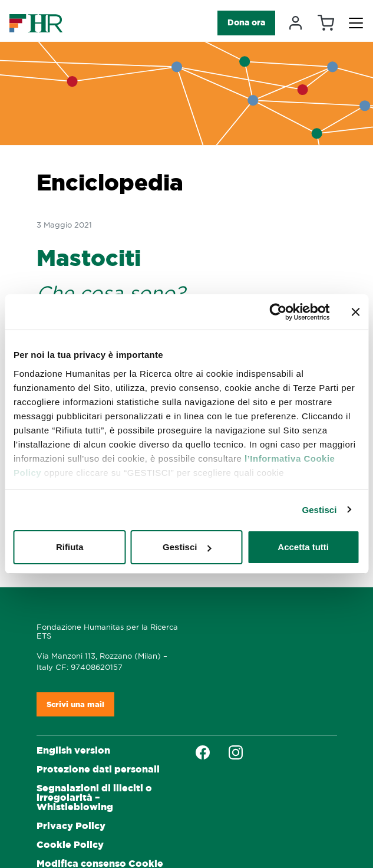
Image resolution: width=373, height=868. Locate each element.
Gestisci (319, 510)
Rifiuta (70, 547)
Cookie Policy (70, 845)
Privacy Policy (71, 826)
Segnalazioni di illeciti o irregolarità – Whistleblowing (94, 798)
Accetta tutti (303, 547)
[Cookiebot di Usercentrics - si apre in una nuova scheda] (278, 312)
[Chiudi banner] (355, 312)
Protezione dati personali (98, 769)
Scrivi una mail (75, 704)
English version (73, 750)
